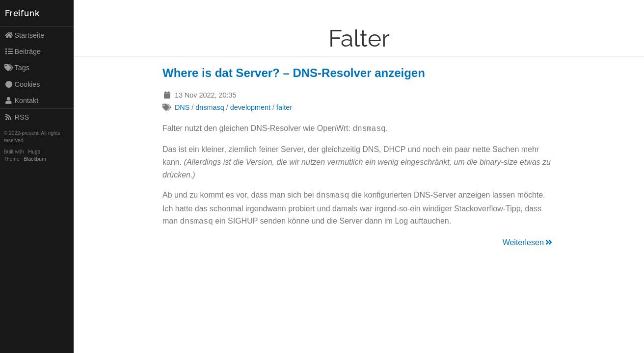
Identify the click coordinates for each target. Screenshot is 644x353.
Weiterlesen (528, 240)
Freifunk (22, 13)
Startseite (25, 35)
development (250, 107)
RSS (17, 117)
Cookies (22, 84)
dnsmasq (210, 107)
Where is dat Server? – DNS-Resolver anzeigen (294, 73)
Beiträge (23, 51)
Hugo (34, 152)
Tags (17, 68)
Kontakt (22, 101)
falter (284, 107)
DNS (182, 107)
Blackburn (35, 159)
